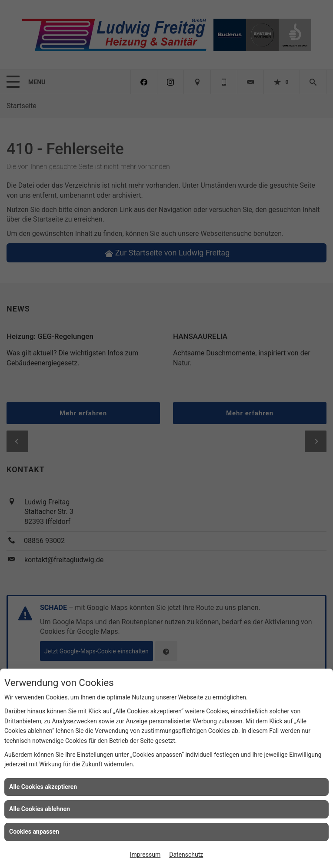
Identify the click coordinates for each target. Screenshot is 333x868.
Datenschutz (186, 855)
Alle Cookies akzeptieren (43, 787)
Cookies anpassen (34, 832)
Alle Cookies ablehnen (40, 809)
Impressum (145, 855)
